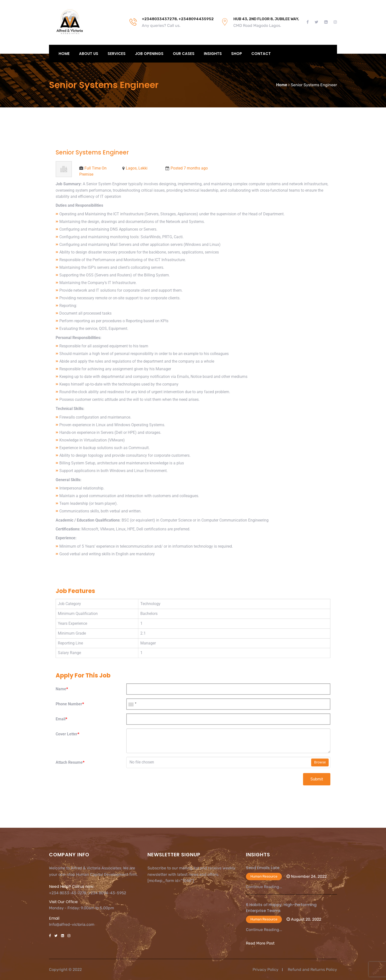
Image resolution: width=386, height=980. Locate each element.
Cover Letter (67, 734)
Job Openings (149, 54)
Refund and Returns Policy (312, 970)
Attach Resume (70, 762)
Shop (237, 54)
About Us (89, 54)
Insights (213, 54)
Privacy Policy (265, 970)
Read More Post (260, 943)
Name (62, 689)
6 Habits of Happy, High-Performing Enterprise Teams (281, 908)
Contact (261, 54)
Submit (317, 779)
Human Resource (264, 876)
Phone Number (70, 704)
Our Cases (184, 54)
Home (64, 54)
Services (117, 54)
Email (61, 719)
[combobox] (132, 704)
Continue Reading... (264, 887)
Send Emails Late (263, 868)
